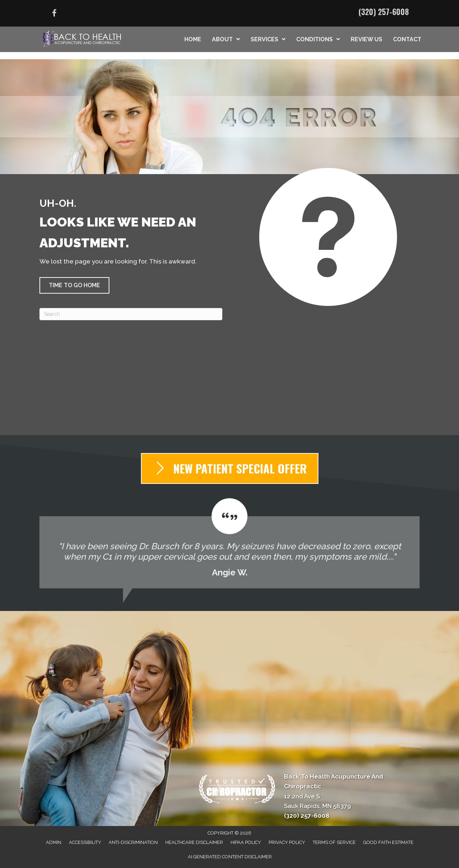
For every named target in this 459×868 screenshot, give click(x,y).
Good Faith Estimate (388, 842)
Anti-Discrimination (133, 842)
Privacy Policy (287, 842)
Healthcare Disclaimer (194, 842)
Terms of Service (334, 842)
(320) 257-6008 (384, 11)
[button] (74, 285)
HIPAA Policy (246, 842)
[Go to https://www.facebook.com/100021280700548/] (54, 14)
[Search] (131, 314)
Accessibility (85, 842)
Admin (54, 842)
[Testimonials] (229, 543)
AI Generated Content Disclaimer (230, 857)
